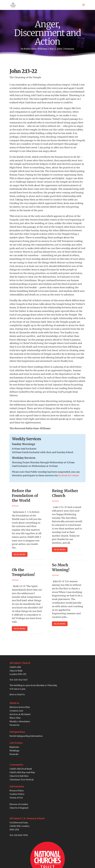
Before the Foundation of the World (25, 496)
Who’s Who (15, 718)
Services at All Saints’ (20, 714)
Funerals (14, 754)
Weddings (14, 751)
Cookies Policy (17, 794)
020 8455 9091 (21, 835)
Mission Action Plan (20, 707)
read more (20, 554)
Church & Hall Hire (19, 776)
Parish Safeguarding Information (26, 736)
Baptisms (14, 747)
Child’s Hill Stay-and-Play (22, 772)
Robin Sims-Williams (36, 49)
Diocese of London (19, 804)
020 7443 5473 (21, 680)
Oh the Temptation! (23, 572)
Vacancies (15, 725)
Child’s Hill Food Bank (21, 769)
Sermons (69, 49)
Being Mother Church (65, 493)
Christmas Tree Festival (22, 780)
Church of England (19, 808)
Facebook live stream (68, 475)
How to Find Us (17, 694)
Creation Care (16, 711)
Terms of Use (16, 798)
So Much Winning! (61, 567)
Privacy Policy (17, 791)
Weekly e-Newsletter (20, 721)
